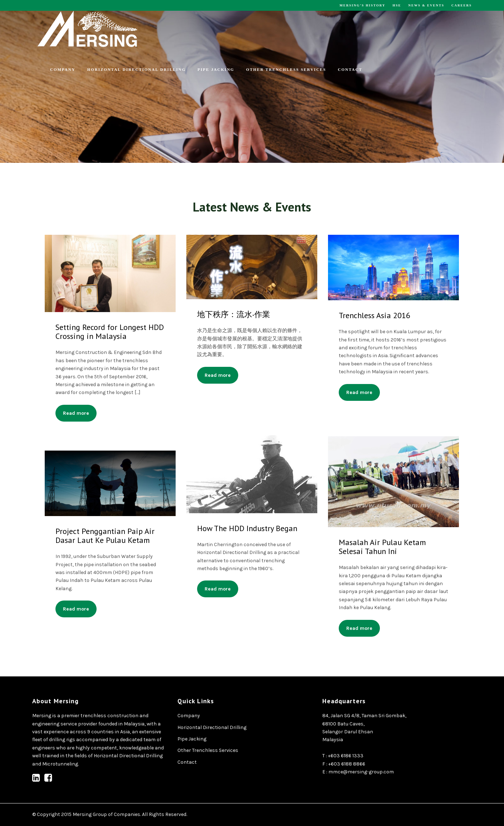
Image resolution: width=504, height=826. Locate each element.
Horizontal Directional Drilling (137, 69)
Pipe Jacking (216, 69)
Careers (462, 5)
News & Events (426, 5)
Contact (350, 69)
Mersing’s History (362, 5)
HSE (397, 5)
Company (63, 69)
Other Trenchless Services (286, 69)
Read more (76, 413)
